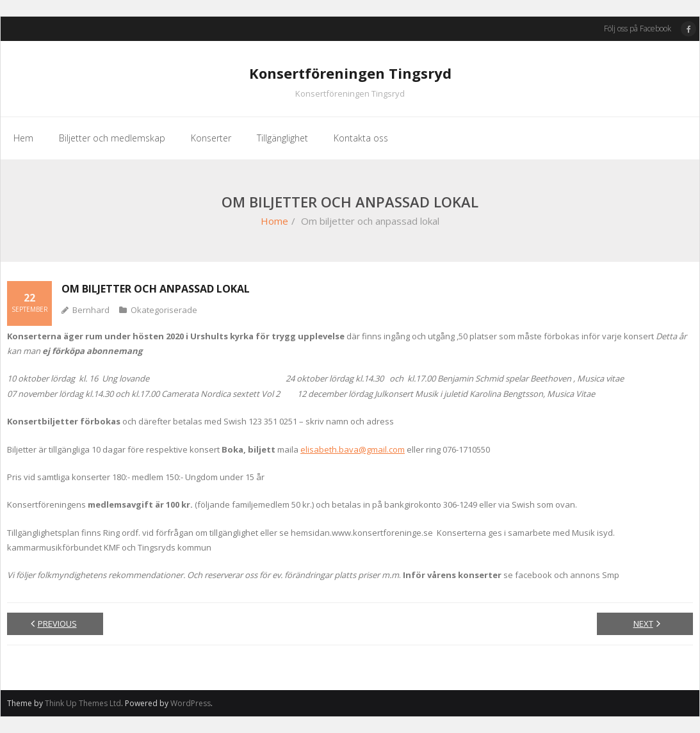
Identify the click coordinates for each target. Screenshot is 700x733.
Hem (23, 138)
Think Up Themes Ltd (83, 703)
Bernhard (91, 310)
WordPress (191, 703)
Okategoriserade (164, 310)
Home (274, 221)
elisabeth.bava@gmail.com (353, 449)
